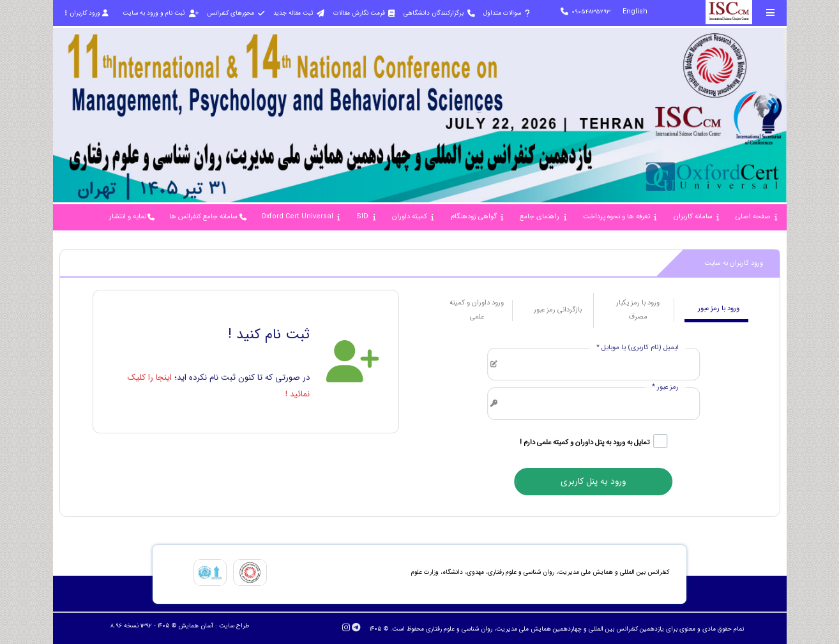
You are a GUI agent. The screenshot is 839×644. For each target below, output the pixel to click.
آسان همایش (196, 626)
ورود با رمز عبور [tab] (719, 309)
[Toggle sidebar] (771, 12)
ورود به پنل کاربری (593, 482)
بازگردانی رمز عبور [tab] (558, 310)
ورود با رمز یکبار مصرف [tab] (638, 310)
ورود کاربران (87, 13)
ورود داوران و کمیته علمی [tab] (477, 310)
